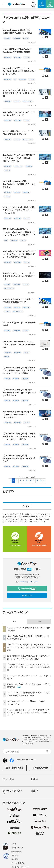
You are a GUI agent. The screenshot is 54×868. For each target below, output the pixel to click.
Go (15, 79)
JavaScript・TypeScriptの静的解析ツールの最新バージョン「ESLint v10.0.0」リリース (19, 158)
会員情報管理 (16, 852)
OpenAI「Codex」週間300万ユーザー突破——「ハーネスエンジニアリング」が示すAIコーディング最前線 (29, 647)
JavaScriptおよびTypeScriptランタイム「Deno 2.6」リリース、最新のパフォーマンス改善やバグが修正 (19, 254)
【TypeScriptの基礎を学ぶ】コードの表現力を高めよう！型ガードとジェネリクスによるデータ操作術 (19, 436)
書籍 (35, 791)
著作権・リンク (17, 848)
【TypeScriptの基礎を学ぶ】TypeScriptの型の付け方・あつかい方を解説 (19, 458)
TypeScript (17, 38)
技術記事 (7, 379)
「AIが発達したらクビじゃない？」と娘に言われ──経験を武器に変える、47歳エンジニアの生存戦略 (29, 667)
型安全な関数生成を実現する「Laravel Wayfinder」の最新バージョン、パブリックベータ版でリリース (19, 232)
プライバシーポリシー (20, 867)
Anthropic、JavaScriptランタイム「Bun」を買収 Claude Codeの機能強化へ (19, 344)
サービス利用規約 (18, 863)
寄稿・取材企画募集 (15, 768)
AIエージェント (28, 101)
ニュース (26, 38)
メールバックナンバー (27, 582)
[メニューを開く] (4, 4)
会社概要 (15, 859)
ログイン (27, 595)
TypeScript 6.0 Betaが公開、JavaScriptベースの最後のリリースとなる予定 (19, 184)
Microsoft (7, 38)
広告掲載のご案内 (40, 768)
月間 (39, 622)
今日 (15, 622)
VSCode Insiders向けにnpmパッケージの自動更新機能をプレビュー (19, 301)
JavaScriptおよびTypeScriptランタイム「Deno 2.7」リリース (19, 114)
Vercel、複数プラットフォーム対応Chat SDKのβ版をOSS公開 (18, 133)
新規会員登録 (26, 589)
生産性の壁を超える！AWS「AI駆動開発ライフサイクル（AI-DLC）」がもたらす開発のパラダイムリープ (29, 712)
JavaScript (8, 57)
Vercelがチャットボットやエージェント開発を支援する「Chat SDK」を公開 (19, 93)
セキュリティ (18, 166)
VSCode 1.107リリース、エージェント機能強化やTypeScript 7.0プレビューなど (19, 276)
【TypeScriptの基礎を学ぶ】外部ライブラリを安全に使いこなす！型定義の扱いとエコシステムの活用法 (19, 371)
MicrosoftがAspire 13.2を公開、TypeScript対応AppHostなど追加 (17, 31)
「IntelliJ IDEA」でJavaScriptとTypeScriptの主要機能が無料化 (17, 51)
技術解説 (16, 379)
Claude (7, 357)
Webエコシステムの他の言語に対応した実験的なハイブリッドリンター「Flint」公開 (19, 210)
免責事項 (15, 855)
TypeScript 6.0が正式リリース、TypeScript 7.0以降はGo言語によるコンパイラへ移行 (19, 71)
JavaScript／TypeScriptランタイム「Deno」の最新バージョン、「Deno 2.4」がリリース (19, 414)
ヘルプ (14, 844)
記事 (35, 779)
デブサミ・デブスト (13, 793)
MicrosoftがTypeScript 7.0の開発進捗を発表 (19, 324)
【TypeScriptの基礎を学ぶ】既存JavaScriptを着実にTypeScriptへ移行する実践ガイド (19, 393)
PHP (6, 240)
